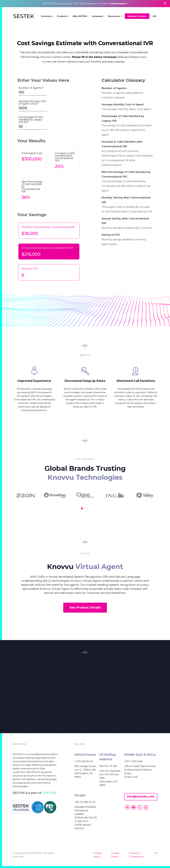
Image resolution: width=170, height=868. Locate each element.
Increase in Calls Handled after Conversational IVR (65, 157)
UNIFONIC (49, 793)
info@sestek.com (141, 797)
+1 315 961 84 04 (84, 761)
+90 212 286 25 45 (85, 802)
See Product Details (85, 608)
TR (156, 853)
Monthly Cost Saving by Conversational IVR (48, 227)
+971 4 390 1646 (133, 761)
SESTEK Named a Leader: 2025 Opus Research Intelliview (85, 3)
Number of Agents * (31, 88)
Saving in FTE (30, 269)
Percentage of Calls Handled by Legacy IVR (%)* (31, 120)
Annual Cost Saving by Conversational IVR (47, 248)
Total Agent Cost (32, 153)
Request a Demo (137, 16)
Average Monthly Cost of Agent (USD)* (32, 102)
